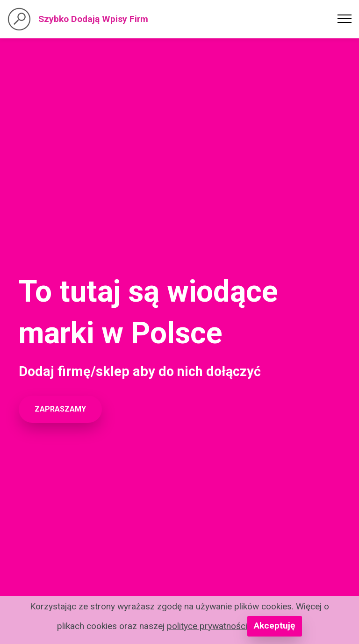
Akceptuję (274, 626)
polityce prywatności (207, 626)
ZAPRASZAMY (60, 409)
